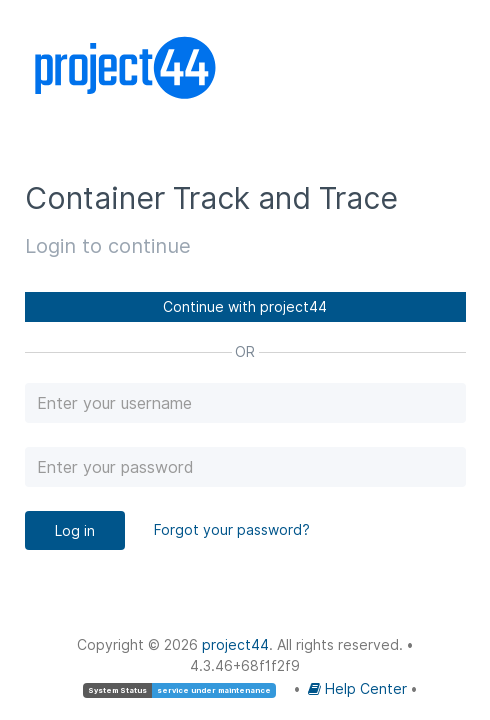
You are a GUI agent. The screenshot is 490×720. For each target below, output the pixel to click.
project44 (235, 645)
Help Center (359, 689)
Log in (75, 531)
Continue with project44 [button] (245, 307)
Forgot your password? (232, 530)
